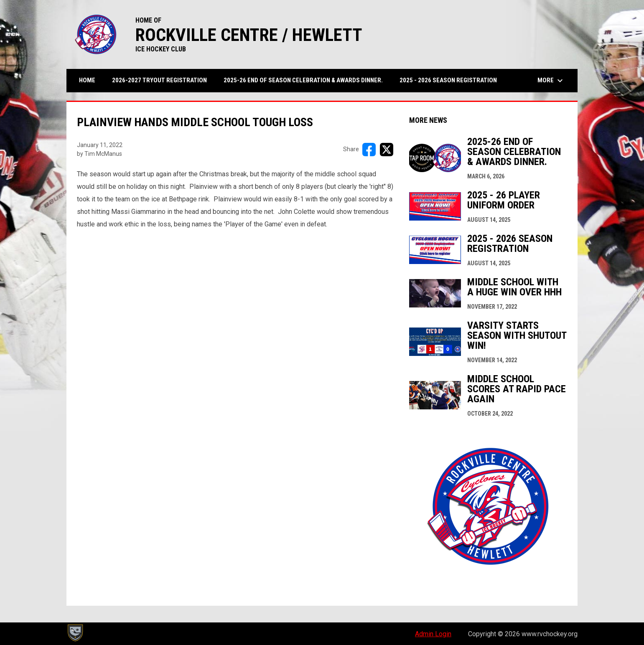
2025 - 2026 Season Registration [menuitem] (451, 80)
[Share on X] (387, 150)
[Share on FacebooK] (369, 150)
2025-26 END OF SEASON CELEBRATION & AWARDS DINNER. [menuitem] (303, 80)
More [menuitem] (551, 81)
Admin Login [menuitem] (433, 634)
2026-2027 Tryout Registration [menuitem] (159, 80)
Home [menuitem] (87, 80)
